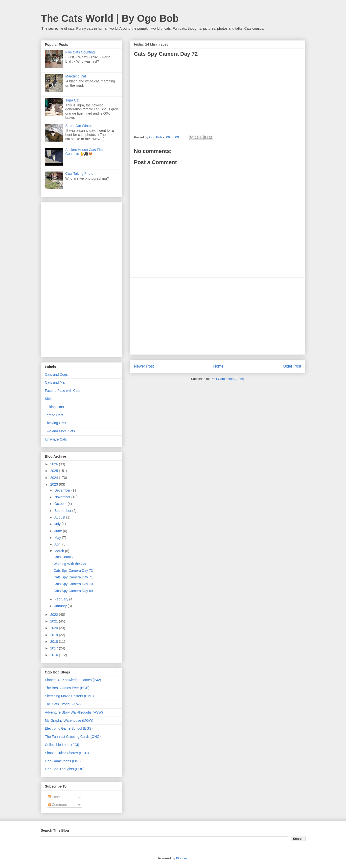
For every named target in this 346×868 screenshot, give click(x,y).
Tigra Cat (72, 100)
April (58, 544)
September (63, 511)
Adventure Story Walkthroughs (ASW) (74, 712)
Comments (58, 805)
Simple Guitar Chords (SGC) (67, 753)
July (58, 524)
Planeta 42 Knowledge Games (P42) (73, 680)
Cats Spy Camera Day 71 (73, 577)
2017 (55, 648)
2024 (55, 478)
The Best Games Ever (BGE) (67, 688)
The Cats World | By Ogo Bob (110, 18)
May (58, 538)
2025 (55, 471)
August (60, 517)
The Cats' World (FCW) (63, 704)
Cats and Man (56, 382)
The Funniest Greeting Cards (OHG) (73, 737)
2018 (55, 642)
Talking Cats (54, 407)
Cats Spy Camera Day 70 (73, 584)
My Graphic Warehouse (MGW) (69, 720)
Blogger (182, 858)
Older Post (292, 366)
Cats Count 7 (64, 557)
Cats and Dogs (57, 374)
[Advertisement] (218, 316)
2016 (55, 655)
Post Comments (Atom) (227, 379)
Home (218, 366)
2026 (55, 464)
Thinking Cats (56, 423)
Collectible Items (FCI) (62, 745)
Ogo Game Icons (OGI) (63, 761)
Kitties (50, 399)
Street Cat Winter (79, 126)
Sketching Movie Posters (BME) (69, 696)
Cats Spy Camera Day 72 (73, 570)
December (63, 490)
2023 (55, 484)
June (59, 531)
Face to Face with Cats (63, 391)
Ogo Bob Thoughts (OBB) (65, 769)
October (61, 504)
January (61, 606)
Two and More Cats (60, 431)
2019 (55, 635)
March (60, 551)
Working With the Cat (70, 564)
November (63, 497)
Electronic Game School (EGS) (69, 728)
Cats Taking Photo (79, 174)
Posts (54, 797)
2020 (55, 628)
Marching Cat (76, 76)
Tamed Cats (54, 415)
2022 (55, 615)
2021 (55, 621)
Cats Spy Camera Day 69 (73, 591)
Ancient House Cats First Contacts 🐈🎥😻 (84, 152)
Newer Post (144, 366)
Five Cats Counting (80, 52)
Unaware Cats (56, 439)
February (62, 599)
